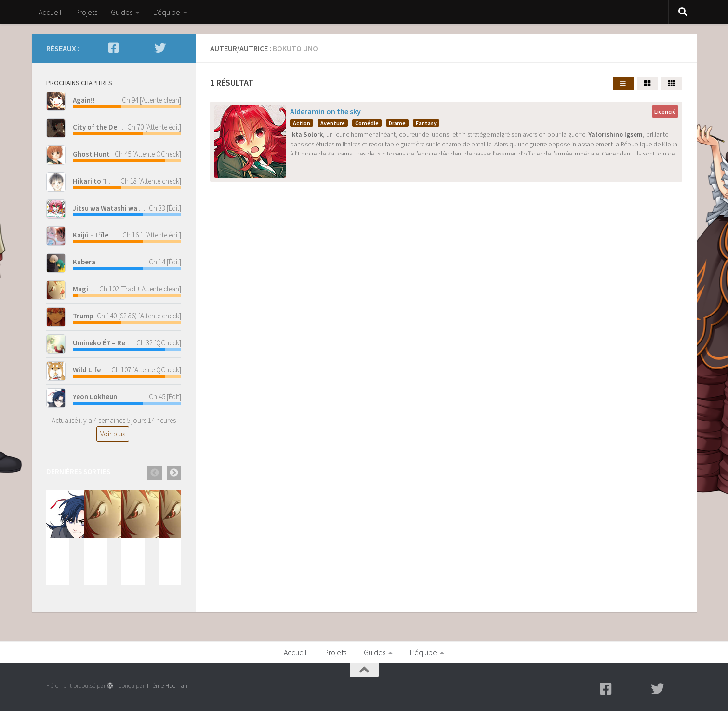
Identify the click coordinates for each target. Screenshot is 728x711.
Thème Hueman (167, 686)
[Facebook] (114, 48)
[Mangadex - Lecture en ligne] (129, 48)
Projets (86, 12)
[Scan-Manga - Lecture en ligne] (145, 48)
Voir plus (113, 434)
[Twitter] (160, 48)
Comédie (367, 123)
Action (302, 123)
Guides (122, 12)
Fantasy (426, 123)
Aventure (333, 123)
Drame (397, 123)
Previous (155, 473)
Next (174, 473)
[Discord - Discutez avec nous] (175, 48)
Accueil (50, 12)
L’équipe (167, 12)
